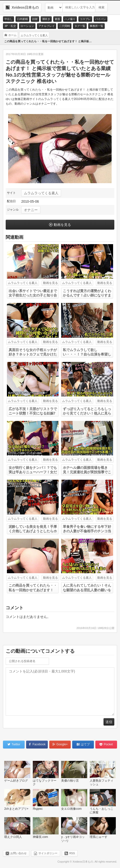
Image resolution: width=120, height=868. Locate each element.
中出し (9, 19)
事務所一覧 (96, 26)
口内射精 (22, 19)
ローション (27, 26)
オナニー (31, 210)
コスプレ (85, 19)
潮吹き (46, 19)
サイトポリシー (48, 853)
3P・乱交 (10, 26)
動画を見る (62, 225)
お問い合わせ (18, 853)
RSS (72, 853)
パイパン (101, 19)
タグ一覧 (80, 26)
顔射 (35, 19)
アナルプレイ (47, 26)
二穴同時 (65, 26)
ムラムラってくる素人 (41, 193)
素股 (57, 19)
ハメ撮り (70, 19)
